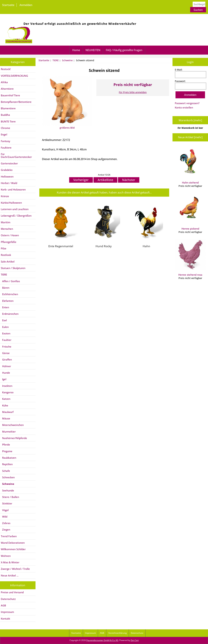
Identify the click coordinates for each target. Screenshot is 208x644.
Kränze (5, 196)
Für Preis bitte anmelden (133, 92)
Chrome (5, 128)
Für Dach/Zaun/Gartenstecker (16, 155)
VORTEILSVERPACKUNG (14, 76)
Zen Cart (135, 640)
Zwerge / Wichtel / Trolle (15, 569)
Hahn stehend (190, 165)
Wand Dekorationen (13, 543)
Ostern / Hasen (10, 235)
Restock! (6, 69)
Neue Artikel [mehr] (190, 137)
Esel (4, 320)
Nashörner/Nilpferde (14, 438)
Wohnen (6, 556)
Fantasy (5, 141)
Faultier (6, 340)
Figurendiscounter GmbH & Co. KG (102, 640)
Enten (5, 307)
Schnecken (8, 477)
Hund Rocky (104, 246)
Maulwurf (7, 412)
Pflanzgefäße (9, 242)
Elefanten (7, 301)
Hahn (146, 246)
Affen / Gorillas (10, 281)
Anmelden (26, 5)
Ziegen (5, 530)
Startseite (8, 5)
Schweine (67, 60)
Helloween (7, 177)
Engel (4, 134)
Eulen (5, 327)
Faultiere (6, 148)
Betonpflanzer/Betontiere (16, 102)
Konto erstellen (184, 107)
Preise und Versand (12, 592)
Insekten (7, 386)
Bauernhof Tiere (10, 95)
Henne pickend (190, 211)
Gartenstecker (9, 163)
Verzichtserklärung (117, 633)
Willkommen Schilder (13, 549)
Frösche (6, 347)
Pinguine (7, 451)
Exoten (6, 333)
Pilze (4, 248)
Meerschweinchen (12, 425)
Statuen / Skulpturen (13, 268)
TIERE (56, 60)
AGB (3, 605)
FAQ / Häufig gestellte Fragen (124, 50)
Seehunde (7, 490)
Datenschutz (8, 599)
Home (76, 50)
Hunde (5, 373)
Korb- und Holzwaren (13, 189)
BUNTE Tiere (8, 121)
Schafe (5, 471)
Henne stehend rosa (190, 258)
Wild (4, 517)
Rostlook (6, 255)
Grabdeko (7, 170)
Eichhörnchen (9, 294)
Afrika (4, 82)
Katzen (6, 399)
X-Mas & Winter (10, 562)
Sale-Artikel (8, 262)
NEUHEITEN (93, 50)
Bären (5, 288)
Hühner (6, 366)
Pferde (5, 445)
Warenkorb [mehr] (190, 120)
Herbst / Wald (9, 183)
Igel (4, 379)
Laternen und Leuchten (15, 209)
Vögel (5, 510)
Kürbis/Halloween (11, 203)
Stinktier (6, 503)
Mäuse (5, 418)
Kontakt (5, 619)
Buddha (5, 115)
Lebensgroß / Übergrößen (16, 216)
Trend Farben (9, 536)
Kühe (4, 405)
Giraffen (6, 360)
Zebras (6, 523)
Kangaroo (7, 392)
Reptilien (7, 464)
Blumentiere (8, 108)
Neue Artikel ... (10, 575)
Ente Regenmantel (61, 246)
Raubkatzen (8, 458)
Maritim (6, 222)
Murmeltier (8, 432)
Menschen (7, 229)
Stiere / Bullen (10, 497)
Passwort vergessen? (187, 103)
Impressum (7, 612)
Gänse (5, 353)
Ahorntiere (7, 89)
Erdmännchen (10, 314)
